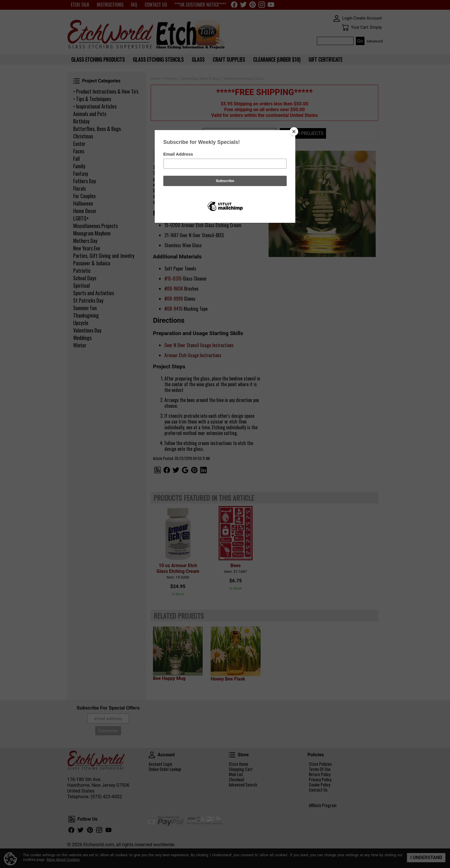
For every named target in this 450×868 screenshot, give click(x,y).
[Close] (294, 132)
